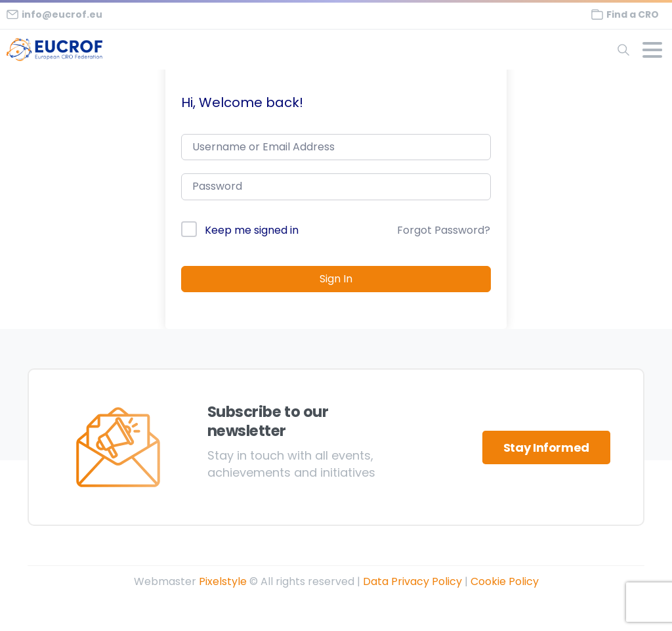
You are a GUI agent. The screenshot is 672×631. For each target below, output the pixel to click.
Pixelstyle (223, 581)
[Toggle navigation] (652, 50)
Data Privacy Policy (412, 581)
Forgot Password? (444, 230)
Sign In (336, 279)
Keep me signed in (252, 230)
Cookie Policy (505, 581)
